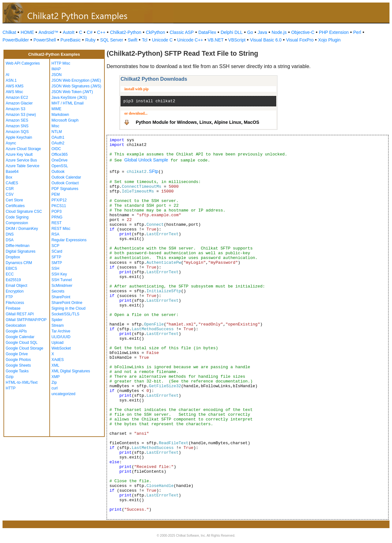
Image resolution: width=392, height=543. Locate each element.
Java (262, 32)
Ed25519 (13, 280)
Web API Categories (23, 63)
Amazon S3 (16, 109)
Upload (58, 343)
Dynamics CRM (19, 263)
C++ (101, 32)
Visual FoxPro (300, 40)
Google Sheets (18, 365)
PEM (56, 194)
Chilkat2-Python (126, 32)
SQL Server (112, 40)
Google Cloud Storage (25, 348)
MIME (56, 109)
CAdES (12, 183)
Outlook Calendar (66, 177)
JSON (57, 75)
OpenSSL (60, 166)
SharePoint (61, 297)
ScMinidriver (62, 286)
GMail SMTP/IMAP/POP (26, 320)
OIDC (56, 149)
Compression (17, 223)
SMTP (57, 263)
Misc (56, 126)
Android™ (48, 32)
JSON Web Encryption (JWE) (76, 80)
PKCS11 (59, 206)
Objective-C (303, 32)
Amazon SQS (17, 132)
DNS (10, 234)
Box (9, 177)
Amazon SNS (17, 126)
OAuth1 (58, 137)
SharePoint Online (67, 303)
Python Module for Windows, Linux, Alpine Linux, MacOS (197, 122)
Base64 (12, 172)
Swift (133, 40)
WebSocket (61, 348)
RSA (56, 234)
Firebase (13, 308)
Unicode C (162, 40)
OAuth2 (58, 143)
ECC (10, 274)
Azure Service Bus (21, 160)
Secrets (58, 291)
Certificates (15, 206)
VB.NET (216, 40)
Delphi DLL (231, 32)
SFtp (154, 171)
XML (56, 365)
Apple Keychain (19, 137)
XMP (56, 377)
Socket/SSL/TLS (65, 314)
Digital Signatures (21, 251)
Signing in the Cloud (68, 308)
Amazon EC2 (17, 98)
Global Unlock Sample (146, 160)
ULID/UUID (61, 337)
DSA (10, 240)
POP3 (57, 212)
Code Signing (17, 217)
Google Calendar (20, 337)
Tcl (145, 40)
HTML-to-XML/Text (22, 382)
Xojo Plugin (330, 40)
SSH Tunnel (62, 280)
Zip (54, 382)
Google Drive (17, 354)
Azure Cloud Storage (23, 149)
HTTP (11, 388)
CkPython (156, 32)
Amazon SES (17, 120)
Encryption (15, 291)
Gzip (10, 377)
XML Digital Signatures (71, 371)
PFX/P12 (59, 200)
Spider (57, 320)
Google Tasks (17, 371)
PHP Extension (334, 32)
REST (57, 223)
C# (90, 32)
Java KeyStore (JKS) (69, 98)
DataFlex (207, 32)
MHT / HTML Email (68, 103)
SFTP (56, 257)
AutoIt (69, 32)
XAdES (58, 360)
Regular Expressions (69, 240)
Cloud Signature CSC (24, 212)
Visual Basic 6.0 (266, 40)
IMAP (56, 69)
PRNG (57, 217)
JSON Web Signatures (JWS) (76, 86)
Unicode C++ (190, 40)
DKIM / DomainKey (22, 229)
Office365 (60, 155)
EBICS (11, 268)
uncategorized (63, 394)
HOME (27, 32)
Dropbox (13, 257)
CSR (10, 189)
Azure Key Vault (19, 155)
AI (7, 75)
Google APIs (16, 331)
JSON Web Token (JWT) (72, 92)
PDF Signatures (65, 189)
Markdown (60, 115)
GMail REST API (20, 314)
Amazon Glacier (19, 103)
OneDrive (60, 160)
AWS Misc (14, 92)
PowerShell (45, 40)
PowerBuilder (16, 40)
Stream (58, 325)
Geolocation (16, 325)
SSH (56, 268)
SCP (56, 246)
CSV (10, 194)
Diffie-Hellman (18, 246)
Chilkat (9, 32)
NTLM (57, 132)
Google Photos (18, 360)
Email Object (16, 286)
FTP (9, 297)
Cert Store (14, 200)
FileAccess (15, 303)
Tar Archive (61, 331)
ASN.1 (11, 80)
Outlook (58, 172)
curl (55, 388)
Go (250, 32)
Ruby (90, 40)
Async (11, 143)
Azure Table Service (23, 166)
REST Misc (61, 229)
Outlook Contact (65, 183)
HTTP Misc (61, 63)
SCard (57, 251)
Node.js (279, 32)
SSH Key (59, 274)
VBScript (237, 40)
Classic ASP (182, 32)
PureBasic (71, 40)
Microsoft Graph (65, 120)
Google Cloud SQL (22, 343)
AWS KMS (15, 86)
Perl (357, 32)
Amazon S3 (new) (21, 115)
